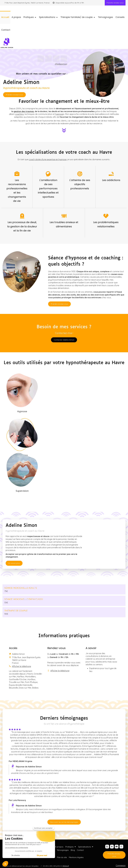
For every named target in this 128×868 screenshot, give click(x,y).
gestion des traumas (24, 111)
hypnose (59, 114)
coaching (19, 114)
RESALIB (66, 866)
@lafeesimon (61, 64)
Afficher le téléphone (21, 666)
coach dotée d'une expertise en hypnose (48, 159)
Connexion (121, 866)
